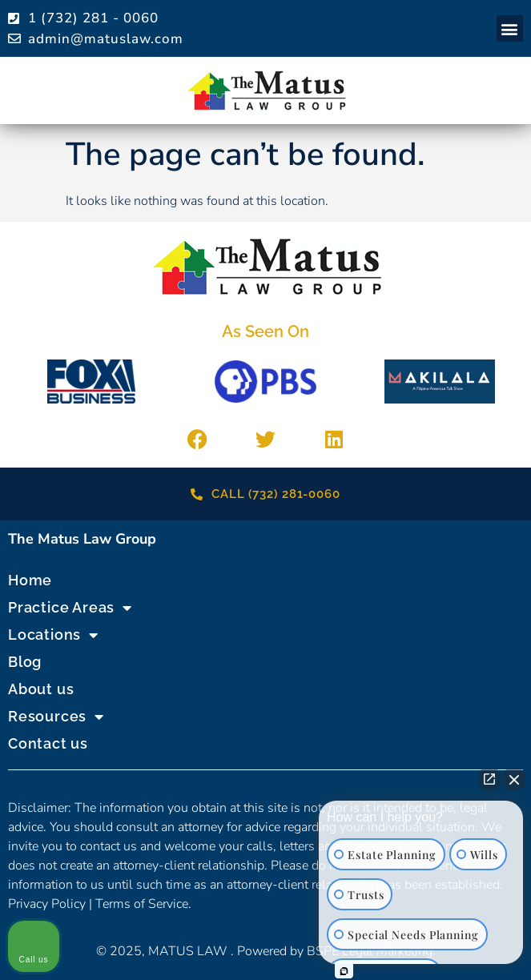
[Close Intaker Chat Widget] (514, 779)
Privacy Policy (47, 904)
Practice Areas (70, 608)
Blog (25, 662)
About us (41, 689)
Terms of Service (142, 904)
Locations (53, 635)
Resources (56, 717)
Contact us (48, 743)
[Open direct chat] (489, 779)
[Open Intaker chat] (344, 971)
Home (30, 580)
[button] (510, 28)
